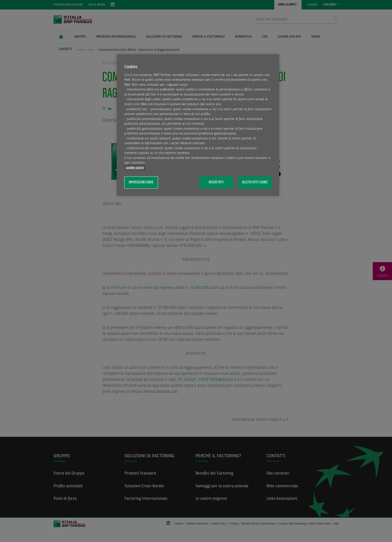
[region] (198, 125)
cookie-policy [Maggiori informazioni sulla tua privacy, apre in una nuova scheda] (135, 168)
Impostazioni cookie (141, 182)
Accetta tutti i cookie (255, 182)
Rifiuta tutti (216, 182)
